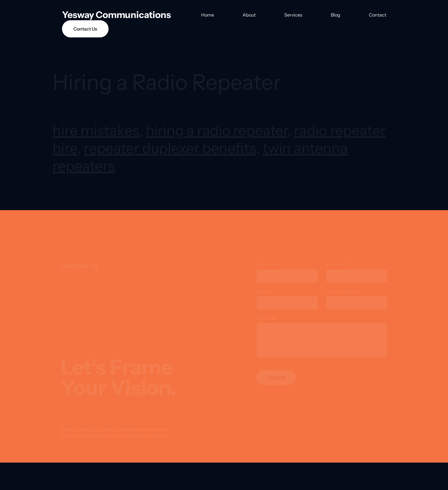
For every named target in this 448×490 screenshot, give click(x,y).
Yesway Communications (116, 15)
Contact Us (85, 29)
